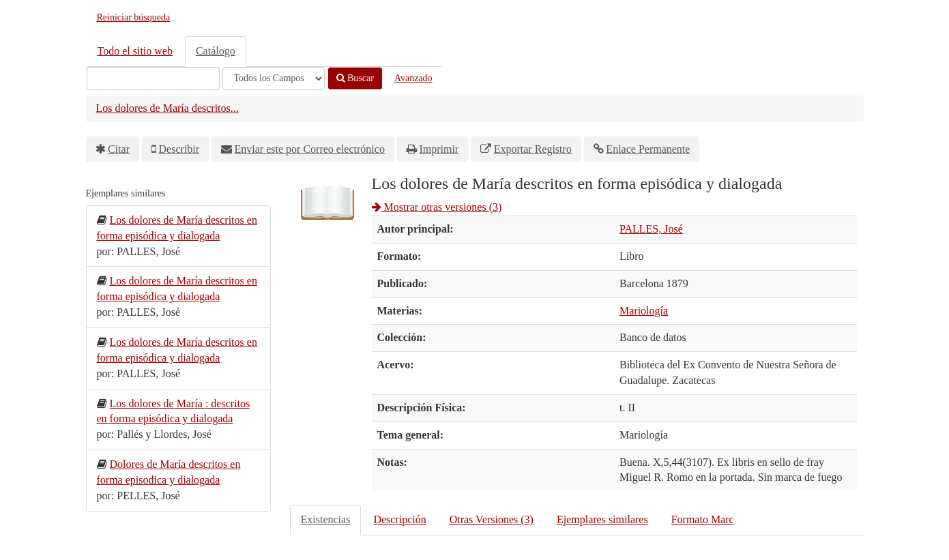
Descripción (399, 519)
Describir (179, 149)
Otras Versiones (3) (492, 519)
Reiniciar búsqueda (134, 17)
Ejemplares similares (602, 519)
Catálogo (216, 51)
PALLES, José (651, 229)
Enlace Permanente (648, 149)
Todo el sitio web (135, 51)
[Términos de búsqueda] (153, 78)
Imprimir (439, 149)
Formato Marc (703, 519)
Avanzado (413, 78)
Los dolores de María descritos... (167, 108)
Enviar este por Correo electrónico (310, 149)
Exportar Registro (533, 149)
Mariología (644, 311)
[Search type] (274, 78)
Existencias (326, 519)
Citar (119, 149)
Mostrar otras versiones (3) (437, 207)
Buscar (355, 78)
